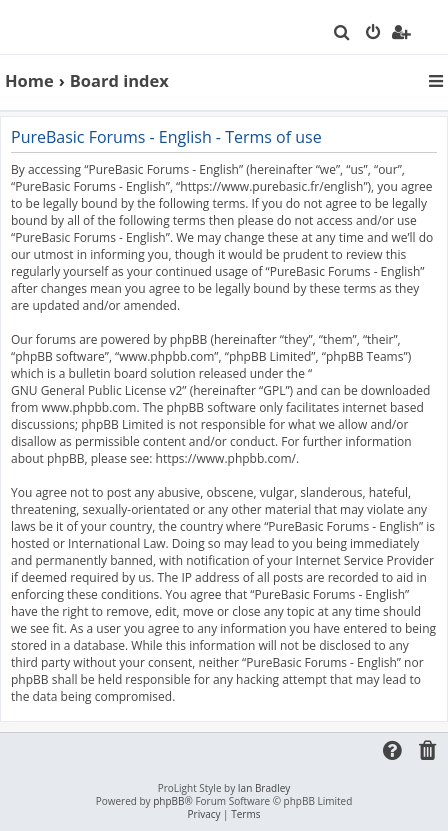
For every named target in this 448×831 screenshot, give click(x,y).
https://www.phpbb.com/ (226, 458)
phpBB (168, 801)
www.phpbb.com (88, 407)
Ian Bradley (264, 788)
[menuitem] (342, 34)
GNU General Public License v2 (96, 390)
